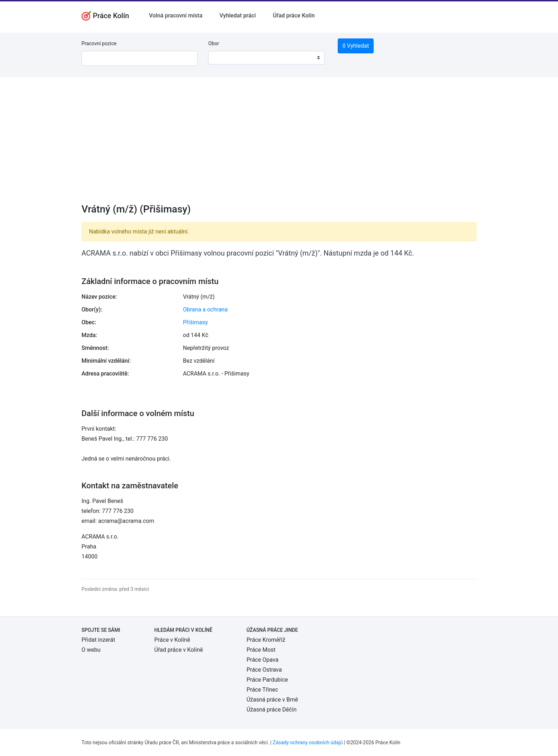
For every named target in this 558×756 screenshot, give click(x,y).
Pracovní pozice (99, 43)
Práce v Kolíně (172, 640)
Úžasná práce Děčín (272, 710)
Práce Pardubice (267, 680)
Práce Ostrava (264, 670)
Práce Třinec (262, 690)
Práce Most (261, 650)
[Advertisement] (279, 145)
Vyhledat (356, 46)
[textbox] (223, 58)
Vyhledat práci (238, 15)
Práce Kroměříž (266, 640)
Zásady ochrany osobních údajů (308, 742)
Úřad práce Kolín (294, 15)
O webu (91, 650)
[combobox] (266, 58)
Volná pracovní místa (176, 15)
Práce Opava (263, 660)
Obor (214, 43)
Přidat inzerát (98, 640)
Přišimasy (195, 322)
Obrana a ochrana (205, 309)
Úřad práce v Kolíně (179, 650)
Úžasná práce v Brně (272, 700)
